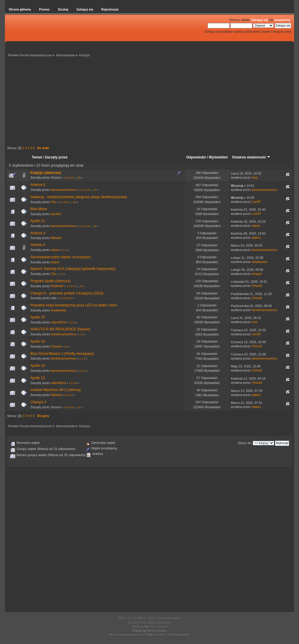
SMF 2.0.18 (126, 618)
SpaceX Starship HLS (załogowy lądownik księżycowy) (73, 269)
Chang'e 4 (38, 402)
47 (95, 190)
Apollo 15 (38, 317)
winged (257, 274)
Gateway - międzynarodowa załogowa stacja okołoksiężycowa (79, 197)
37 (79, 407)
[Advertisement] (149, 102)
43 (74, 202)
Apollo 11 (38, 221)
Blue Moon (39, 209)
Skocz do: (245, 443)
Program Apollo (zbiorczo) (51, 281)
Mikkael (56, 238)
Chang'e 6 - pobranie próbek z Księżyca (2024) (67, 293)
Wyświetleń (218, 157)
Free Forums (158, 626)
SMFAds (138, 626)
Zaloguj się (260, 20)
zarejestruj (282, 20)
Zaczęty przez (56, 157)
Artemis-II (38, 185)
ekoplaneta (259, 262)
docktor (56, 214)
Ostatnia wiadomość (251, 157)
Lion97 (256, 202)
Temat (37, 157)
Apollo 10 (38, 366)
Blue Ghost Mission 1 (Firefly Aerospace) (62, 354)
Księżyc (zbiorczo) (46, 173)
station (256, 238)
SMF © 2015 (146, 618)
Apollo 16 (38, 341)
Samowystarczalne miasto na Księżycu (61, 257)
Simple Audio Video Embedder (149, 622)
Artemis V (38, 233)
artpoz (256, 226)
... (76, 178)
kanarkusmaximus (64, 190)
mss (255, 177)
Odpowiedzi (196, 157)
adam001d (58, 322)
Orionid (257, 286)
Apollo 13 (38, 378)
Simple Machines (169, 618)
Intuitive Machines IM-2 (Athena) (56, 390)
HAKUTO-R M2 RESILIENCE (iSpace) (60, 329)
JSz (53, 202)
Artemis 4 (38, 245)
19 (95, 226)
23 (79, 178)
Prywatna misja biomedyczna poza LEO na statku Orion (74, 305)
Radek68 (57, 286)
